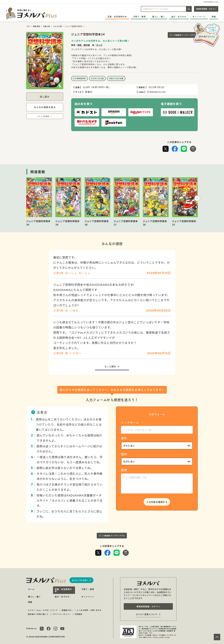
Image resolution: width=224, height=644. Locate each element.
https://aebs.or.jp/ (161, 637)
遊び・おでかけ (179, 17)
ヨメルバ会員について (147, 614)
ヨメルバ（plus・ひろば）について (43, 610)
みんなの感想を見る (45, 107)
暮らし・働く (159, 17)
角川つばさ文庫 (117, 78)
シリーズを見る (43, 116)
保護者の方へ (67, 610)
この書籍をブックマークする (184, 35)
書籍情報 (36, 26)
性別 (124, 454)
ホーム (31, 589)
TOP (28, 26)
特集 (214, 17)
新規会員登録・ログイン (206, 9)
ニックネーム (130, 422)
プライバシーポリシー (62, 614)
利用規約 (79, 614)
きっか (99, 45)
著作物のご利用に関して (38, 614)
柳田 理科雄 (84, 45)
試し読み (45, 97)
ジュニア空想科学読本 (73, 26)
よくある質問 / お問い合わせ (89, 610)
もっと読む (110, 366)
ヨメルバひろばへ (80, 580)
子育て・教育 (139, 17)
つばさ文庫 (57, 26)
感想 (124, 470)
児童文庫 (46, 26)
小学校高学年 (80, 78)
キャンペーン (199, 17)
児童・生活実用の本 (117, 17)
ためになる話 (98, 78)
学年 (124, 438)
